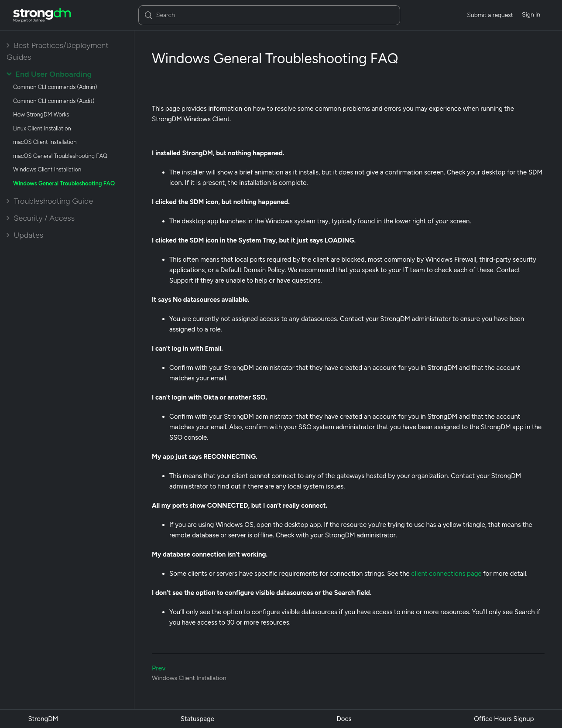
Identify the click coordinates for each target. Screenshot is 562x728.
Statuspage (197, 719)
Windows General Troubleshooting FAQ (64, 183)
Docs (344, 719)
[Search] (269, 15)
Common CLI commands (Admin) (55, 87)
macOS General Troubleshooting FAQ (60, 156)
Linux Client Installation (42, 128)
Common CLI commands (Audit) (54, 101)
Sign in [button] (531, 15)
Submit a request (490, 15)
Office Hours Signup (504, 719)
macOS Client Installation (45, 142)
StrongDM (43, 719)
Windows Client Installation (47, 169)
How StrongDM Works (41, 114)
